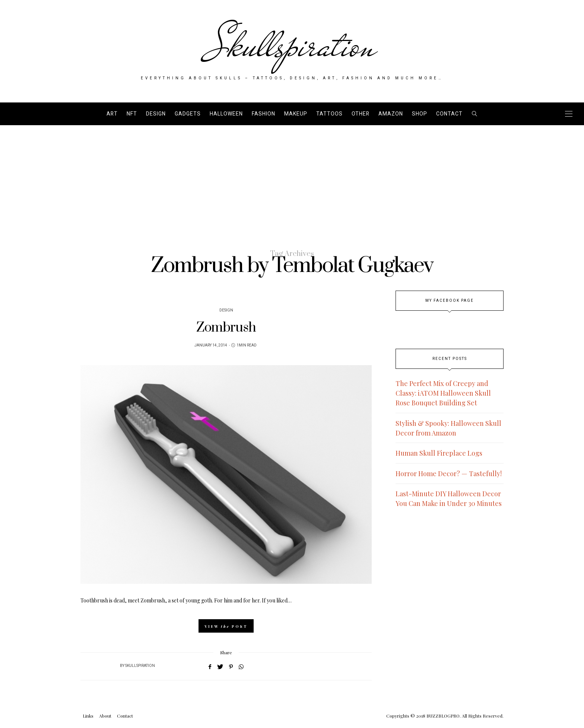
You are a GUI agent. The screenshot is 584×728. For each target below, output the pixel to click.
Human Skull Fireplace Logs (439, 453)
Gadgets (188, 114)
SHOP (420, 114)
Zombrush (226, 328)
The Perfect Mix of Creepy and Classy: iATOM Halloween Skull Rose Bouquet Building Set (443, 393)
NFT (132, 114)
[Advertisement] (292, 181)
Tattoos (329, 114)
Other (361, 114)
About (105, 716)
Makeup (296, 114)
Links (88, 716)
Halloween (226, 114)
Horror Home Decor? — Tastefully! (449, 474)
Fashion (264, 114)
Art (112, 114)
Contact (449, 114)
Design (156, 114)
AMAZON (391, 114)
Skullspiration (292, 45)
